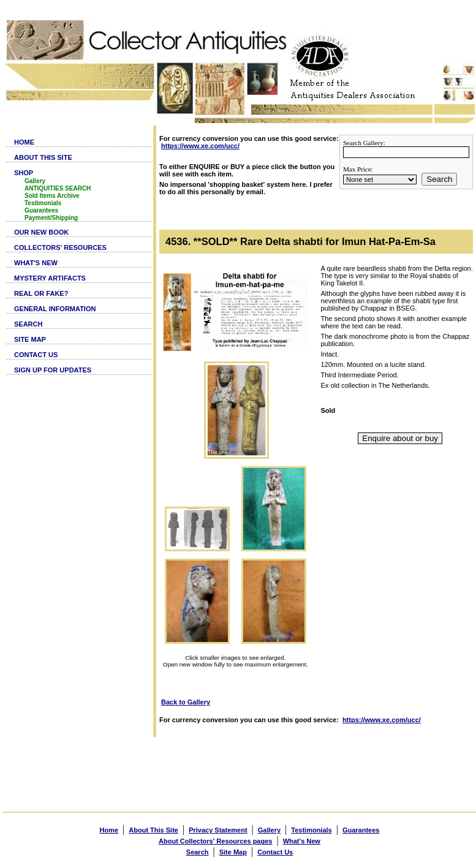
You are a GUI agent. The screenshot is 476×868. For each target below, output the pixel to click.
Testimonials (43, 203)
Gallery (35, 181)
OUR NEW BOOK (41, 232)
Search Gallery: (364, 143)
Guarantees (41, 210)
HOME (24, 142)
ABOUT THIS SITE (43, 157)
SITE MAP (30, 339)
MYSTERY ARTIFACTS (50, 278)
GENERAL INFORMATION (55, 309)
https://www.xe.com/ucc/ (200, 146)
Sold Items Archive (52, 196)
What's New (302, 841)
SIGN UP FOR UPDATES (53, 370)
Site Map (233, 852)
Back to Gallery (186, 702)
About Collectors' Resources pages (215, 841)
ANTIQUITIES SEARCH (58, 188)
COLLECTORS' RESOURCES (60, 247)
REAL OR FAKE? (41, 293)
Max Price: (358, 169)
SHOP (24, 173)
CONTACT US (36, 355)
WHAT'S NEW (36, 263)
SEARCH (28, 324)
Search (439, 179)
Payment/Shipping (51, 218)
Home (109, 830)
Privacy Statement (218, 830)
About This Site (153, 830)
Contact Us (275, 852)
